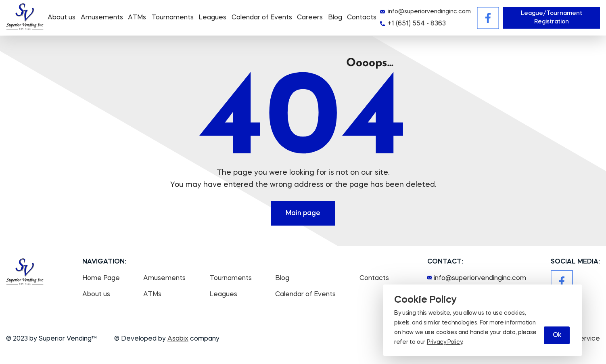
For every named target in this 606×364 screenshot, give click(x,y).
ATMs (137, 18)
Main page (303, 213)
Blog (335, 18)
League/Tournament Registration (552, 18)
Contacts (362, 18)
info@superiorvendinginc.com (429, 12)
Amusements (102, 18)
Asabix (178, 339)
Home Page (101, 278)
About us (62, 18)
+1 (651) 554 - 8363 (417, 24)
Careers (310, 18)
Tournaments (172, 18)
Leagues (212, 18)
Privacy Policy (445, 342)
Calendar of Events (262, 18)
